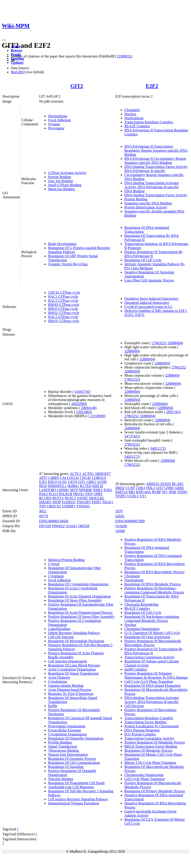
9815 (43, 511)
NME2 (98, 490)
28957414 (173, 412)
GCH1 (63, 482)
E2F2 (152, 86)
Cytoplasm (56, 576)
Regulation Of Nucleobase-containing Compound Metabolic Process (152, 619)
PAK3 (43, 494)
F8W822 (58, 526)
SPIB (172, 492)
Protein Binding (60, 177)
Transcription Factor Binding (145, 722)
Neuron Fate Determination (68, 755)
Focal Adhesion (59, 120)
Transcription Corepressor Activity (150, 657)
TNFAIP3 (83, 502)
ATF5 (43, 478)
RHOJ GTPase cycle (63, 309)
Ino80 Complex (136, 669)
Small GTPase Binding (65, 185)
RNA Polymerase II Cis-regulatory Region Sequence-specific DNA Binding (155, 161)
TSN (42, 506)
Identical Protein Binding (66, 560)
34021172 (157, 448)
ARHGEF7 (103, 474)
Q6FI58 (84, 526)
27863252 (159, 343)
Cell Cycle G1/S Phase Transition (149, 681)
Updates (17, 63)
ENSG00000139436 (54, 521)
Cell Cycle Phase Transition (144, 779)
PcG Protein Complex (140, 734)
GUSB (102, 482)
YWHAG (83, 506)
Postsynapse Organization (67, 726)
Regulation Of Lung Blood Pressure (74, 665)
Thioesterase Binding (63, 750)
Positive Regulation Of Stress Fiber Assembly (81, 617)
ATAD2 (165, 484)
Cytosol (54, 564)
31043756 (82, 392)
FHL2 (150, 488)
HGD (43, 486)
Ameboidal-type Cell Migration (71, 787)
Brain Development (62, 244)
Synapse (54, 124)
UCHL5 (133, 496)
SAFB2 (82, 498)
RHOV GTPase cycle (64, 321)
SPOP (56, 502)
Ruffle (53, 706)
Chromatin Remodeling (141, 604)
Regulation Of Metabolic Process (148, 750)
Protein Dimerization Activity (146, 207)
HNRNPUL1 (57, 486)
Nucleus (130, 114)
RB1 (132, 492)
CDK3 (141, 488)
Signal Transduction (63, 746)
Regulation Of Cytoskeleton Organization (78, 584)
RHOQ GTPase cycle (64, 305)
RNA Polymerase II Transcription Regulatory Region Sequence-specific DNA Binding (156, 150)
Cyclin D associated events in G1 (148, 307)
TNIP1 (96, 502)
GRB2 (179, 488)
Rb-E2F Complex (137, 126)
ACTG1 (76, 474)
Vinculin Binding (61, 779)
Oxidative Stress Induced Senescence (151, 299)
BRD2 (120, 488)
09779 (44, 516)
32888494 (175, 343)
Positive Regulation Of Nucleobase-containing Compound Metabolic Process (154, 590)
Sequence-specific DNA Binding (148, 203)
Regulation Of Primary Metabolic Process (155, 791)
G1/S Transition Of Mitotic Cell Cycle (152, 633)
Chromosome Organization (144, 775)
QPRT (98, 494)
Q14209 (121, 526)
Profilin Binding (60, 742)
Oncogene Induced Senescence (147, 303)
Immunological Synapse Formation (74, 803)
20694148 (88, 408)
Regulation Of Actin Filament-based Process (80, 613)
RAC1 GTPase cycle (63, 297)
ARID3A (153, 484)
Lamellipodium (59, 629)
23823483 (83, 412)
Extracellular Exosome (65, 730)
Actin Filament (59, 677)
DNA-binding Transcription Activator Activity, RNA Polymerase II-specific (152, 185)
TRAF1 (108, 502)
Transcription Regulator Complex (149, 122)
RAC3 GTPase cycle (63, 317)
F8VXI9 (45, 526)
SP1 (165, 492)
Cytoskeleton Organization (68, 734)
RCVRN (45, 498)
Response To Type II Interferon (71, 694)
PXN (89, 494)
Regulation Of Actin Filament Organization (79, 596)
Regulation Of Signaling (66, 767)
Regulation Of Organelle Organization (76, 738)
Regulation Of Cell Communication (74, 763)
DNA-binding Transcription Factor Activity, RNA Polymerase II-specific (156, 169)
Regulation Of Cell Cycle (143, 260)
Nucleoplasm (58, 116)
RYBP (156, 492)
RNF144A (143, 492)
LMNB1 (63, 490)
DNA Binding (134, 191)
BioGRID (18, 72)
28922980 (78, 404)
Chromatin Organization (142, 629)
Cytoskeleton (58, 681)
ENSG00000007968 (130, 521)
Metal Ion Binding (61, 189)
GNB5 (169, 488)
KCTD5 (86, 486)
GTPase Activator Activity (67, 173)
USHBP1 (69, 506)
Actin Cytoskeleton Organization (72, 669)
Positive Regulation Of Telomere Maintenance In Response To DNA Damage (156, 675)
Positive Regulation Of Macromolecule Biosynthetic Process (153, 643)
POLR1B (65, 494)
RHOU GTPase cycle (64, 313)
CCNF (130, 488)
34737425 (132, 436)
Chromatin (132, 110)
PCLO (53, 494)
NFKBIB (85, 490)
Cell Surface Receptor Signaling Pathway (78, 799)
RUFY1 (58, 498)
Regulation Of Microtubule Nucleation (76, 641)
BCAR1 (178, 484)
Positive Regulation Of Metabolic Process (155, 742)
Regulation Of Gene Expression (147, 637)
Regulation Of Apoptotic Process (72, 759)
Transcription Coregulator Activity (149, 738)
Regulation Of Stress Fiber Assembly (75, 600)
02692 (120, 516)
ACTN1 (88, 474)
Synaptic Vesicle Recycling (68, 264)
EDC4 (52, 482)
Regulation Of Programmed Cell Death (76, 783)
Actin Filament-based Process (70, 690)
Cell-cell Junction (61, 637)
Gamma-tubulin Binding (66, 686)
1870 (119, 511)
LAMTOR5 (48, 490)
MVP (74, 490)
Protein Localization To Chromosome (152, 726)
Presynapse (56, 128)
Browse (16, 50)
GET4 (72, 482)
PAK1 (108, 490)
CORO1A (99, 478)
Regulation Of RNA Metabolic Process (153, 584)
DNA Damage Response (142, 730)
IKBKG (73, 486)
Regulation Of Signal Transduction (73, 673)
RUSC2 (70, 498)
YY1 (143, 496)
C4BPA (53, 478)
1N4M (120, 531)
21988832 (124, 56)
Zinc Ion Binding (61, 181)
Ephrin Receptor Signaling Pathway (74, 633)
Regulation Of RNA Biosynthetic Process (154, 572)
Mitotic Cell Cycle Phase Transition (150, 763)
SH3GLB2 (96, 498)
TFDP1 (182, 492)
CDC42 (85, 478)
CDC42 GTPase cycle (64, 292)
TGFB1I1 (69, 502)
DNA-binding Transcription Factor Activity (156, 195)
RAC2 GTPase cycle (63, 301)
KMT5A (121, 492)
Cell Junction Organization (68, 661)
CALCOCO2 (69, 478)
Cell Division (134, 706)
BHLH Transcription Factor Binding (151, 746)
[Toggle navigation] (4, 40)
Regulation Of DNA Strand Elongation (153, 686)
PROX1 (79, 494)
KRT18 (98, 486)
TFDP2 (121, 496)
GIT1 (82, 482)
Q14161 (71, 526)
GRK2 (91, 482)
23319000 (97, 416)
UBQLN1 (54, 506)
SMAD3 (45, 502)
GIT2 (77, 86)
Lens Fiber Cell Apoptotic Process (149, 280)
